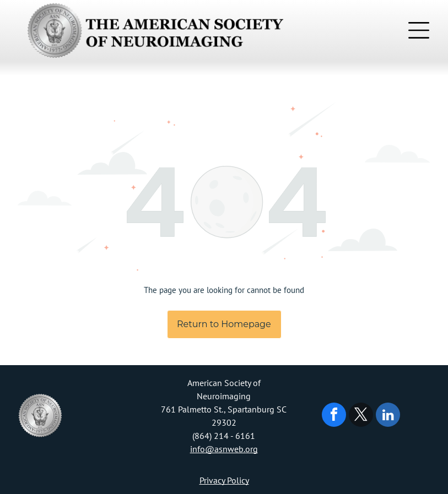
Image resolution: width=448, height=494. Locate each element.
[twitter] (361, 416)
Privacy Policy (224, 480)
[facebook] (334, 416)
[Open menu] (419, 30)
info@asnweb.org (224, 449)
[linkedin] (388, 416)
